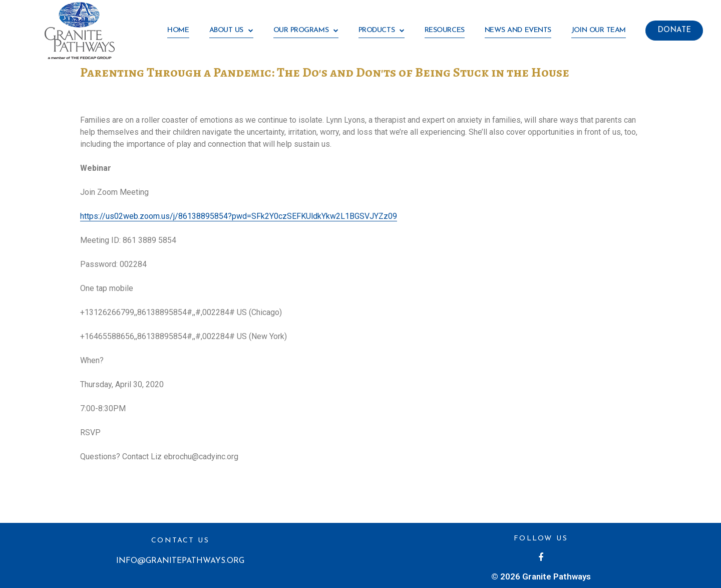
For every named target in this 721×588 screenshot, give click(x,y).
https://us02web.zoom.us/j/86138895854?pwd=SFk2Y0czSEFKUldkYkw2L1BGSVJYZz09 (239, 216)
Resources (445, 30)
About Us (231, 31)
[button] (674, 31)
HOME (178, 30)
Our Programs (306, 31)
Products (382, 31)
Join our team (599, 30)
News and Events (518, 30)
